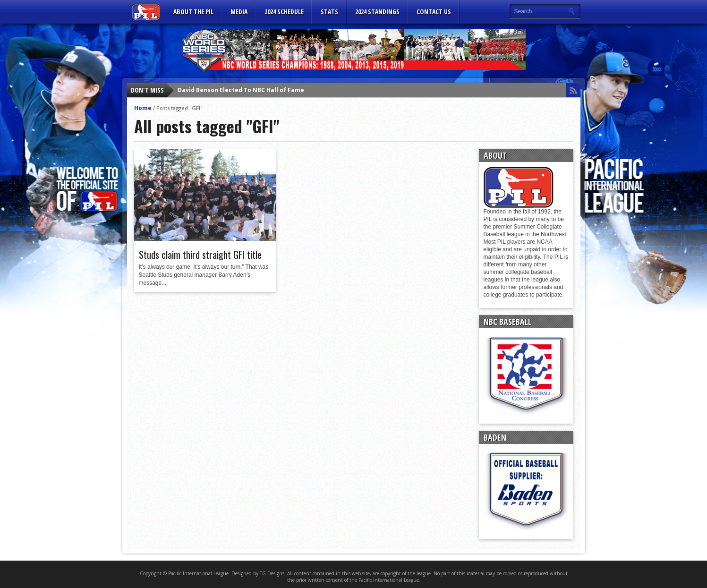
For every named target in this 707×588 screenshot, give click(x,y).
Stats (329, 12)
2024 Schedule (284, 12)
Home (143, 108)
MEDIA (239, 12)
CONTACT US (434, 12)
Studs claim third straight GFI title (200, 255)
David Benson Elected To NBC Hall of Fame (241, 90)
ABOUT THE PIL (193, 12)
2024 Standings (377, 12)
